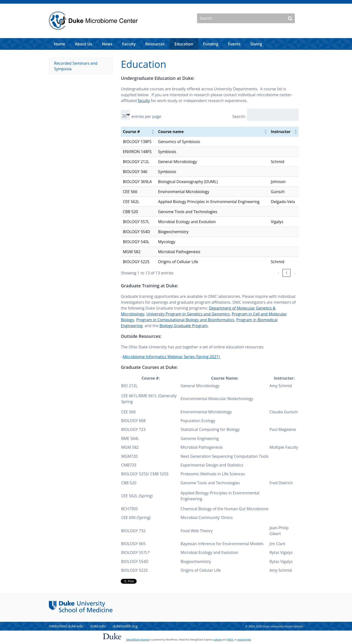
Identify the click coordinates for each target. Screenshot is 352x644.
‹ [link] (278, 273)
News (107, 44)
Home (59, 44)
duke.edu (98, 626)
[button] (153, 132)
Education (184, 44)
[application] (176, 44)
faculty (144, 101)
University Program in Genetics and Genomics (188, 314)
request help (244, 640)
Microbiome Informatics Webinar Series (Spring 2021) (172, 357)
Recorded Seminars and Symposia (76, 66)
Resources (155, 44)
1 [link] (287, 273)
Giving (256, 44)
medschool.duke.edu (66, 626)
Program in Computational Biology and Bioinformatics (185, 320)
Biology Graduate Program (184, 326)
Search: (239, 116)
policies (217, 640)
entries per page (146, 116)
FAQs (230, 640)
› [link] (295, 273)
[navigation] (176, 44)
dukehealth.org (125, 626)
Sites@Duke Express (138, 640)
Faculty (129, 44)
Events (234, 44)
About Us (83, 44)
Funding (211, 44)
